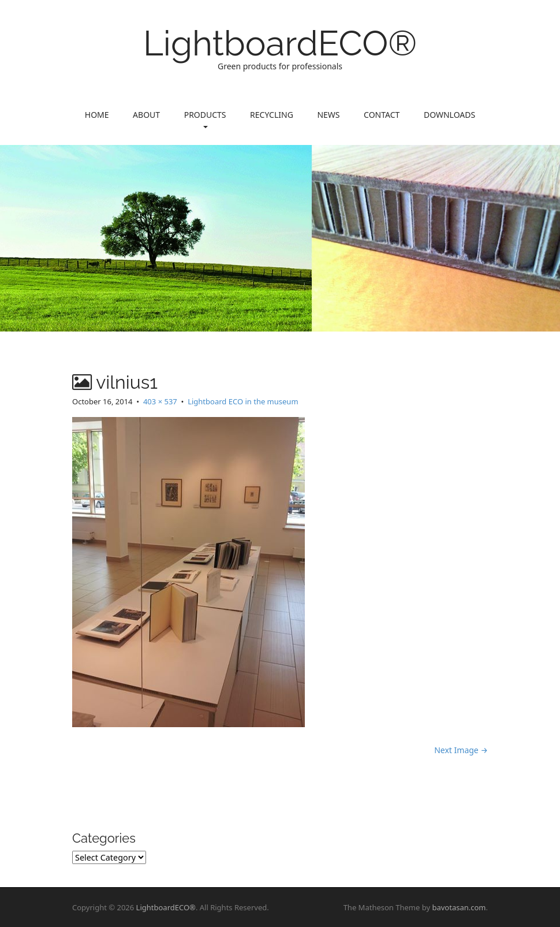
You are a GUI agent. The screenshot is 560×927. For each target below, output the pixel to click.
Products (205, 119)
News (328, 115)
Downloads (449, 115)
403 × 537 (160, 401)
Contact (382, 115)
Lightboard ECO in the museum (243, 401)
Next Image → (461, 750)
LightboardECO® (280, 43)
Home (97, 115)
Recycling (272, 115)
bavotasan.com (459, 907)
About (146, 115)
